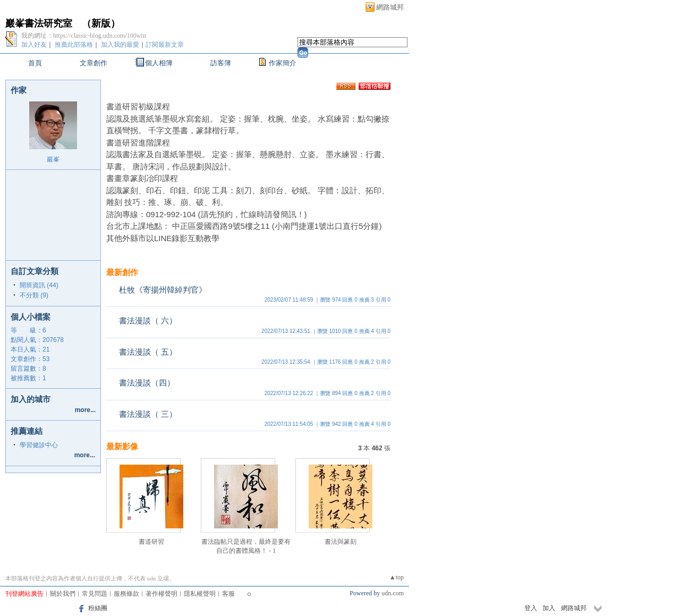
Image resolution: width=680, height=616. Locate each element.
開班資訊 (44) (39, 285)
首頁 (35, 63)
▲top (397, 577)
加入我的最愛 (120, 45)
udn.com (393, 593)
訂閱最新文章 (165, 45)
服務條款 (126, 594)
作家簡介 (283, 63)
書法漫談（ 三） (148, 414)
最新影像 (122, 446)
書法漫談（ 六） (148, 320)
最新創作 (122, 272)
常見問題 (95, 594)
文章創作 (93, 63)
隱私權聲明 (200, 594)
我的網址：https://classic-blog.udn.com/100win (84, 36)
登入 (531, 608)
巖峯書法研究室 (39, 23)
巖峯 (53, 159)
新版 (101, 23)
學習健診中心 (39, 445)
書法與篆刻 (341, 542)
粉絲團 (98, 608)
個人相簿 (159, 63)
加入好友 (34, 45)
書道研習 (151, 542)
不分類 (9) (34, 295)
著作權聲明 (161, 594)
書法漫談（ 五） (148, 352)
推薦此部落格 (74, 45)
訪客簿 (221, 63)
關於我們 (63, 594)
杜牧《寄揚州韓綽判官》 (163, 290)
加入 (549, 608)
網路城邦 (390, 7)
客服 (228, 594)
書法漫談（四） (147, 383)
